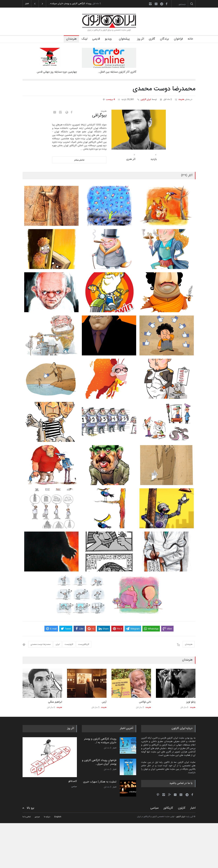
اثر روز (141, 39)
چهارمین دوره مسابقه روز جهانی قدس (57, 72)
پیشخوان (124, 39)
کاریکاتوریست (84, 644)
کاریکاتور (168, 808)
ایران (58, 644)
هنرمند (181, 99)
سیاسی (74, 787)
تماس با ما (27, 817)
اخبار (115, 748)
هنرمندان (71, 39)
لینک (84, 39)
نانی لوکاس (145, 702)
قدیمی (96, 39)
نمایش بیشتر (79, 160)
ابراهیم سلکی (55, 702)
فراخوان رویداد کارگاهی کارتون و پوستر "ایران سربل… (99, 762)
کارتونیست (69, 644)
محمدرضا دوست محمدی (41, 644)
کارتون (182, 808)
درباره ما (47, 817)
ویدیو (108, 39)
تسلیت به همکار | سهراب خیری (100, 782)
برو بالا (30, 808)
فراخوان (178, 39)
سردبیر (37, 817)
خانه (190, 39)
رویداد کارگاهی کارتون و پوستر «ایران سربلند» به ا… (100, 741)
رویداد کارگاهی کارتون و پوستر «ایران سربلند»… (70, 4)
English (58, 817)
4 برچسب (110, 99)
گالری (152, 39)
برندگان (164, 39)
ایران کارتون (146, 99)
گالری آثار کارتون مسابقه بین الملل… (117, 72)
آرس (104, 702)
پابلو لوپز (191, 702)
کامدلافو (73, 781)
